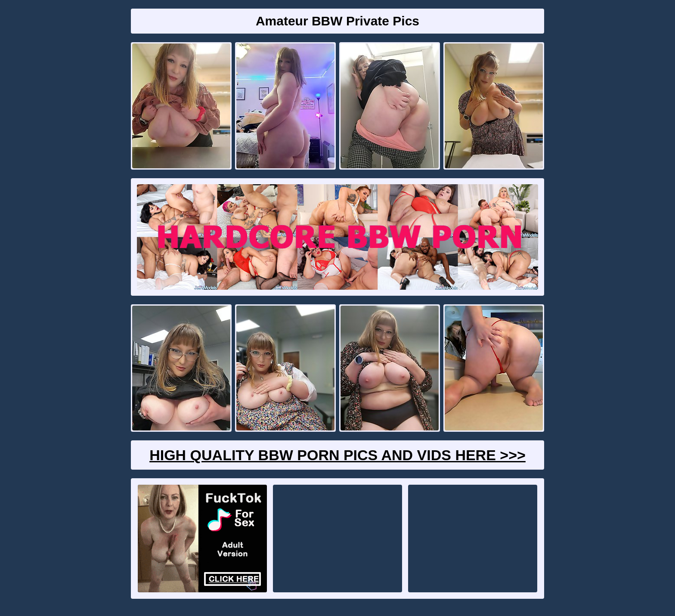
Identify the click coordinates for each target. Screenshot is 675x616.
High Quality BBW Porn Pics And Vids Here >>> (337, 455)
